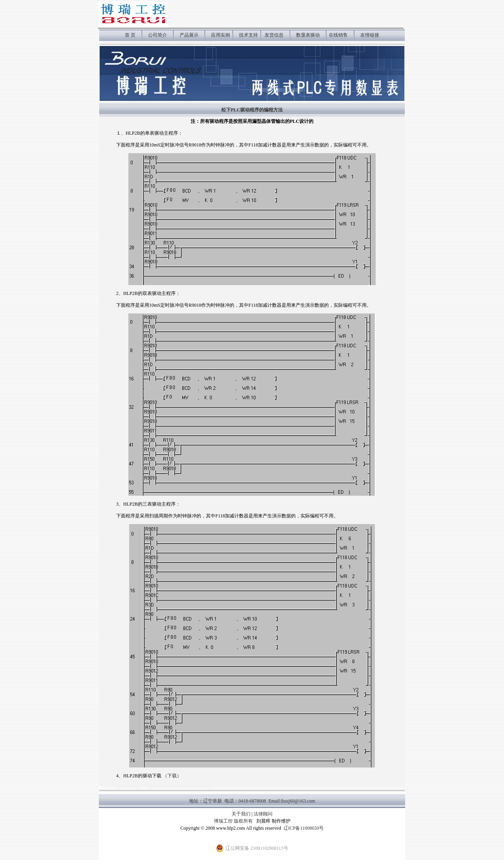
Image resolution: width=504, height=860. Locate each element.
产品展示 (189, 35)
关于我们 (241, 814)
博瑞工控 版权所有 (233, 821)
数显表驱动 (308, 35)
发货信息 (274, 35)
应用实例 (221, 35)
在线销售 (338, 35)
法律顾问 (263, 814)
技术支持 (248, 35)
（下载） (172, 776)
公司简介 (157, 35)
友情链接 (370, 35)
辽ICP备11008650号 (304, 828)
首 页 (130, 35)
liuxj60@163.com (298, 801)
